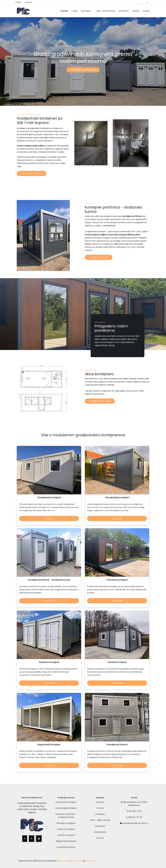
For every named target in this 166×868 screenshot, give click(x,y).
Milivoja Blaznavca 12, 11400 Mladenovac (134, 802)
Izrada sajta (77, 859)
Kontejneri (86, 11)
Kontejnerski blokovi (66, 846)
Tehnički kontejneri (66, 834)
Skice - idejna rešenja (106, 11)
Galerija (136, 11)
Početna (64, 11)
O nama (100, 807)
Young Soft (91, 859)
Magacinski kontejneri (66, 840)
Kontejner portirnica (99, 257)
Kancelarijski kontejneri (66, 807)
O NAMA (18, 2)
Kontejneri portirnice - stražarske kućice (66, 814)
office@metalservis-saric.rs (134, 822)
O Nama (74, 11)
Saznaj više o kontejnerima (83, 70)
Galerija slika (100, 830)
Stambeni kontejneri (66, 822)
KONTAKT (29, 2)
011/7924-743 (134, 810)
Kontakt (146, 11)
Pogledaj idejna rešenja (100, 401)
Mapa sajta (64, 859)
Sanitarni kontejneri (66, 828)
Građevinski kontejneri (32, 173)
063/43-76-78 (134, 816)
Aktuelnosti (124, 11)
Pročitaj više (49, 518)
